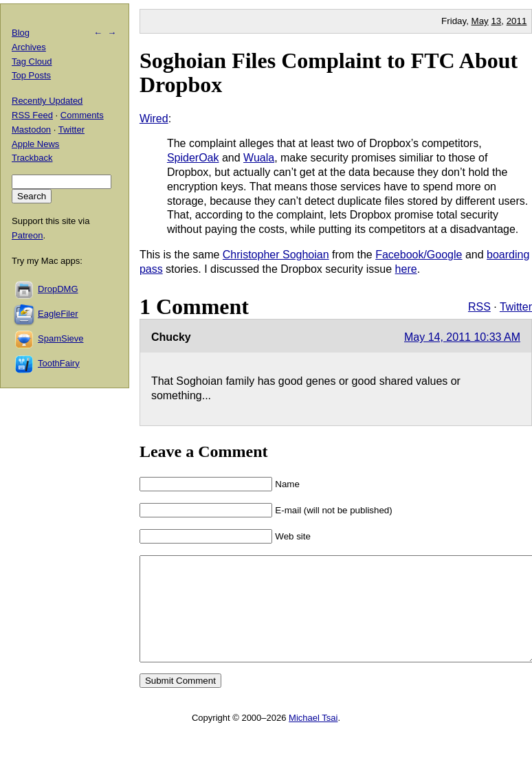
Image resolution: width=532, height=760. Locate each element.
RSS (479, 307)
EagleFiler (58, 314)
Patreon (27, 235)
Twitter (516, 307)
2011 (517, 21)
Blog (21, 33)
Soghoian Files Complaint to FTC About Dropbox (329, 72)
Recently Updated (47, 101)
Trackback (32, 158)
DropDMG (58, 289)
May (480, 21)
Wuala (259, 158)
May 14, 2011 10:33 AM (462, 337)
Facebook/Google (419, 255)
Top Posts (31, 75)
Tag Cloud (32, 62)
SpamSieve (60, 338)
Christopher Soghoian (276, 255)
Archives (29, 47)
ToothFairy (59, 363)
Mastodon (31, 130)
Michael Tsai (313, 738)
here (406, 269)
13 (496, 21)
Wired (154, 119)
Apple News (35, 144)
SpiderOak (193, 158)
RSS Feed (32, 115)
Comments (82, 115)
